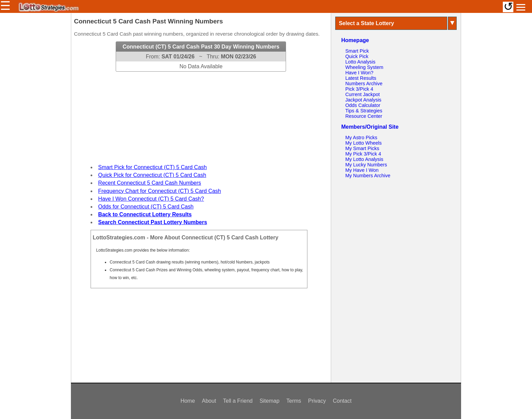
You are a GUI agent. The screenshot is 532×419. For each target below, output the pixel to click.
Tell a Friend (238, 401)
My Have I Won (362, 170)
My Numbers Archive (368, 176)
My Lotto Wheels (364, 143)
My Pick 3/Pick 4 (363, 154)
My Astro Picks (361, 138)
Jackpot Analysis (363, 100)
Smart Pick (357, 51)
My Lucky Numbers (366, 165)
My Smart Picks (362, 148)
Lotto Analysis (360, 62)
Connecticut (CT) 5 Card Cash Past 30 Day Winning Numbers (201, 47)
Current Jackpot (363, 94)
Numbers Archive (364, 84)
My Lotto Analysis (364, 159)
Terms (294, 401)
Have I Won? (359, 73)
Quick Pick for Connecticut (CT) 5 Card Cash (152, 175)
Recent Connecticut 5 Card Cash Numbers (149, 183)
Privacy (317, 401)
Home (188, 401)
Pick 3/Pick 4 (359, 89)
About (209, 401)
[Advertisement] (201, 114)
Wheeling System (364, 67)
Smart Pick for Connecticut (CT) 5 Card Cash (152, 167)
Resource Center (364, 116)
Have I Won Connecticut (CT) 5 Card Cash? (151, 199)
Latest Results (361, 78)
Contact (342, 401)
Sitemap (270, 401)
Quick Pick (357, 56)
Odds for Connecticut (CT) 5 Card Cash (146, 207)
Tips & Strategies (364, 111)
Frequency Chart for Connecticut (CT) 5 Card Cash (159, 191)
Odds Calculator (363, 105)
